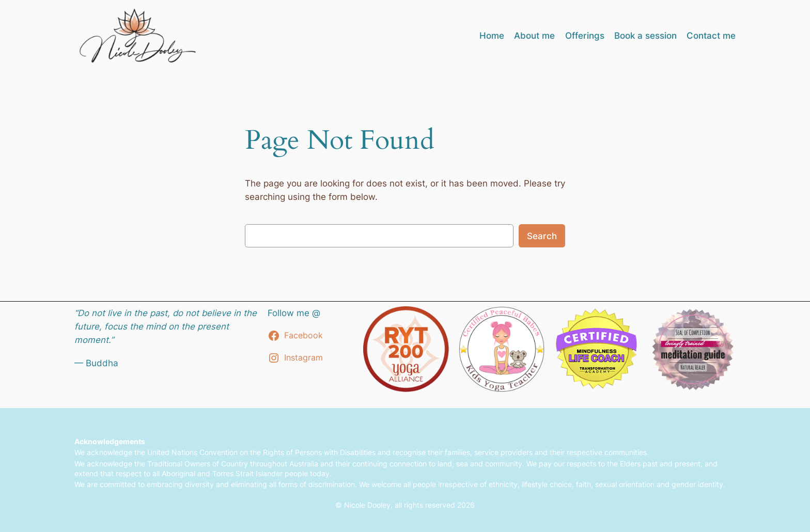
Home (492, 36)
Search (542, 236)
